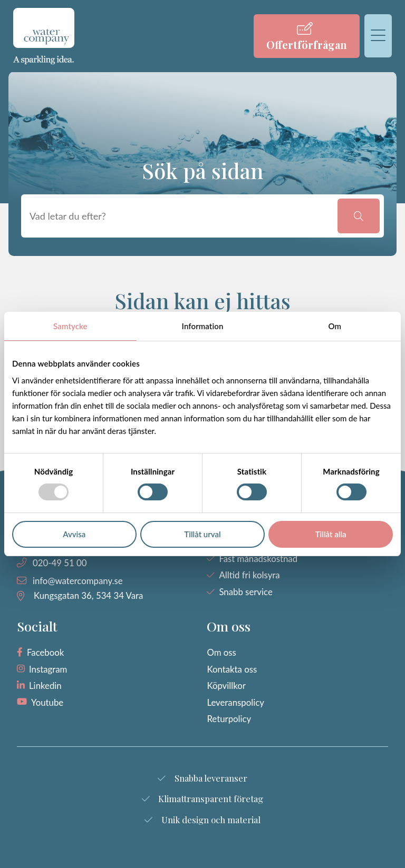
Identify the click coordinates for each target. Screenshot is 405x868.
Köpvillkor (226, 685)
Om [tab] (335, 326)
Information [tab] (203, 326)
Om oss (221, 652)
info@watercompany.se (78, 581)
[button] (359, 216)
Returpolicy (229, 719)
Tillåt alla (331, 534)
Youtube (47, 702)
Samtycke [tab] (70, 326)
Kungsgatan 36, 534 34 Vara (88, 595)
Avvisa (74, 534)
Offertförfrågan (307, 45)
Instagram (48, 669)
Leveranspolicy (235, 702)
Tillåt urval (202, 534)
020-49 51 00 (60, 563)
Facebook (45, 652)
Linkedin (45, 685)
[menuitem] (307, 36)
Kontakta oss (232, 669)
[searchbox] (181, 216)
